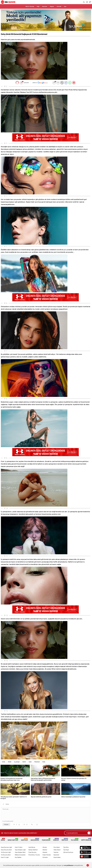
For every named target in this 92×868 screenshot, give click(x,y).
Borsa (3, 839)
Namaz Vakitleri (13, 839)
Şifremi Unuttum (68, 852)
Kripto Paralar (86, 839)
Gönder (6, 824)
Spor (65, 6)
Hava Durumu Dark (6, 850)
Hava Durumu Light (6, 847)
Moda (44, 762)
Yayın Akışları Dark (20, 852)
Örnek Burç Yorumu (34, 855)
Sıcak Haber (57, 857)
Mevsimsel (37, 762)
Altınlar (45, 847)
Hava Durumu (35, 839)
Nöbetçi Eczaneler (20, 855)
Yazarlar (56, 852)
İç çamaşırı (17, 762)
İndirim (24, 762)
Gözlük (10, 762)
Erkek (4, 762)
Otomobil (59, 6)
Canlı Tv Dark (19, 847)
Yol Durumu (75, 839)
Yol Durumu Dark (6, 855)
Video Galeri (57, 850)
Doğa (38, 6)
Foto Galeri (57, 847)
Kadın (30, 762)
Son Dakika (18, 857)
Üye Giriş (66, 847)
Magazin (52, 6)
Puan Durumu (46, 839)
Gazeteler (24, 839)
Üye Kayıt (66, 850)
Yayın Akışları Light (20, 850)
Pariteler (65, 839)
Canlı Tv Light (5, 857)
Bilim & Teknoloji (30, 6)
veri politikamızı (69, 865)
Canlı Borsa (32, 847)
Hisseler (56, 839)
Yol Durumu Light (6, 852)
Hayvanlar (45, 6)
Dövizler (45, 850)
